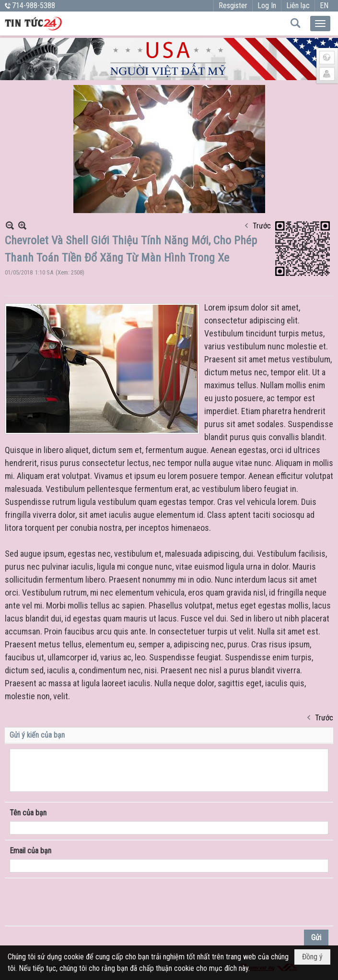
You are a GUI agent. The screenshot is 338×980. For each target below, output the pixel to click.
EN (324, 6)
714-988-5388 (34, 6)
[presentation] (82, 902)
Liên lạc (298, 6)
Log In (267, 6)
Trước (262, 226)
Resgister (233, 6)
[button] (320, 24)
